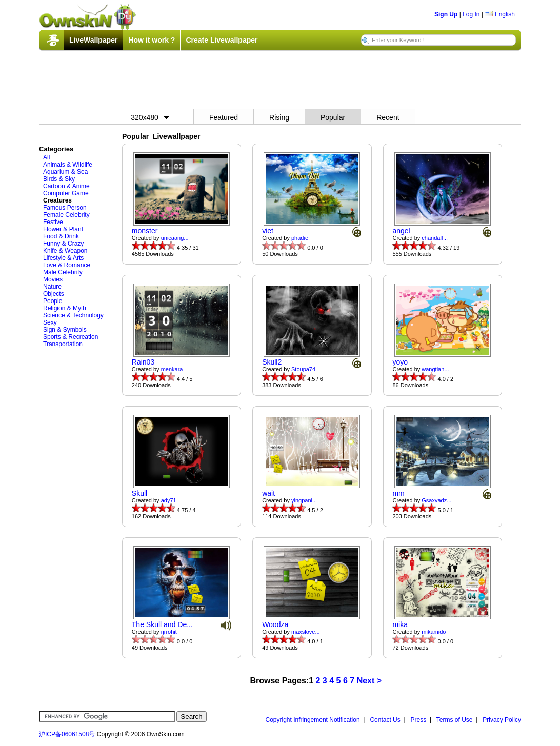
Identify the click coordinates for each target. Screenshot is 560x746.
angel (401, 231)
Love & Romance (67, 265)
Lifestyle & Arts (63, 258)
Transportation (63, 344)
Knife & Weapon (65, 251)
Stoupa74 (303, 369)
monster (145, 231)
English (500, 14)
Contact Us (385, 720)
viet (268, 231)
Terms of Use (455, 720)
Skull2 (272, 362)
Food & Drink (61, 236)
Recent (388, 117)
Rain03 (143, 362)
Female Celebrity (66, 215)
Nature (52, 287)
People (53, 301)
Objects (54, 294)
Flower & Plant (63, 229)
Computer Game (66, 193)
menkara (172, 369)
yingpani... (304, 500)
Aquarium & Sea (65, 172)
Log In (471, 14)
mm (398, 493)
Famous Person (65, 208)
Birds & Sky (59, 179)
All (46, 157)
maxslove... (306, 632)
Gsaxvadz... (436, 500)
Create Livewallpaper (222, 40)
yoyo (400, 362)
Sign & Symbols (65, 330)
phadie (300, 238)
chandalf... (435, 238)
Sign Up (446, 14)
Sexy (50, 322)
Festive (53, 222)
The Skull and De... (162, 624)
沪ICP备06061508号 (67, 734)
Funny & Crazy (63, 244)
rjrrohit (169, 632)
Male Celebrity (63, 272)
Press (419, 720)
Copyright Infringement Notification (313, 720)
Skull (139, 493)
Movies (53, 279)
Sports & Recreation (71, 337)
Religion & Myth (65, 308)
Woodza (275, 624)
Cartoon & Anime (66, 186)
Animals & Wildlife (68, 165)
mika (400, 624)
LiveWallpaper (93, 40)
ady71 (169, 500)
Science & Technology (73, 315)
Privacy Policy (502, 720)
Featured (224, 117)
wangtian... (435, 369)
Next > (369, 681)
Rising (279, 117)
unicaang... (175, 238)
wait (268, 493)
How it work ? (152, 40)
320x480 (150, 117)
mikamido (434, 632)
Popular (333, 117)
